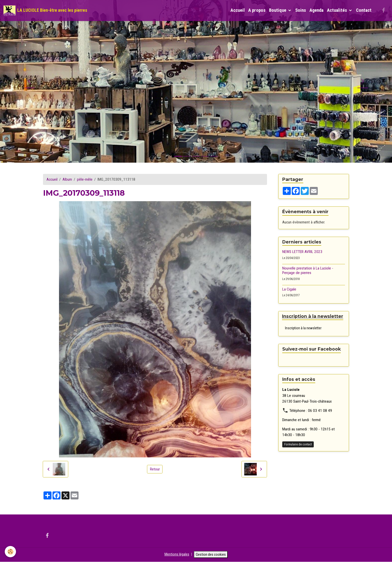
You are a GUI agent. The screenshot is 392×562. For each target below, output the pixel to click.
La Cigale (289, 289)
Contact (364, 10)
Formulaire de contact (298, 444)
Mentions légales (176, 554)
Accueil (238, 10)
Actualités (337, 10)
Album (67, 179)
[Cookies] (11, 552)
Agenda (316, 10)
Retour (155, 469)
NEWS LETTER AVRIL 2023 (302, 252)
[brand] (45, 11)
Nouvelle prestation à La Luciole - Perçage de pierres (308, 270)
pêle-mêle (85, 179)
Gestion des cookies (211, 554)
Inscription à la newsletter (303, 328)
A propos (257, 10)
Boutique (278, 10)
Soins (301, 10)
